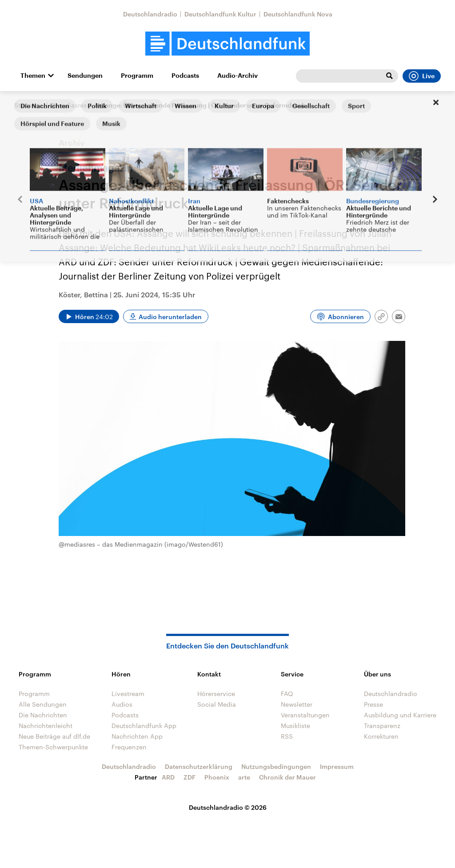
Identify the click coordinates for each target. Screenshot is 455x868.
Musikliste (295, 726)
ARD (168, 777)
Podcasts (185, 76)
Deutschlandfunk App (144, 726)
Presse (373, 704)
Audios (122, 704)
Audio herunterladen (170, 317)
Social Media (217, 704)
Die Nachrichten (43, 715)
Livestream (128, 694)
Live (422, 76)
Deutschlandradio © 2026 (228, 807)
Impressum (337, 766)
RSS (287, 736)
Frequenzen (129, 747)
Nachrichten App (137, 736)
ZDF (190, 777)
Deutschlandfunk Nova (298, 14)
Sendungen (85, 76)
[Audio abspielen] (89, 316)
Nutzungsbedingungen (276, 766)
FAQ (287, 694)
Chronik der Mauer (287, 777)
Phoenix (217, 777)
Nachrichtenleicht (46, 726)
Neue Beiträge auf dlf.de (54, 736)
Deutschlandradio (150, 14)
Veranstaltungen (305, 715)
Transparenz (382, 726)
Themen (33, 76)
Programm (137, 76)
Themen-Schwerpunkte (53, 747)
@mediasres (68, 105)
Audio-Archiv (237, 76)
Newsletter (297, 704)
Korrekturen (381, 736)
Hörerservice (216, 694)
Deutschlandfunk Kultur (220, 14)
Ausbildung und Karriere (400, 715)
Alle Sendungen (43, 704)
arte (244, 777)
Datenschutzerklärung (199, 766)
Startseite (28, 105)
